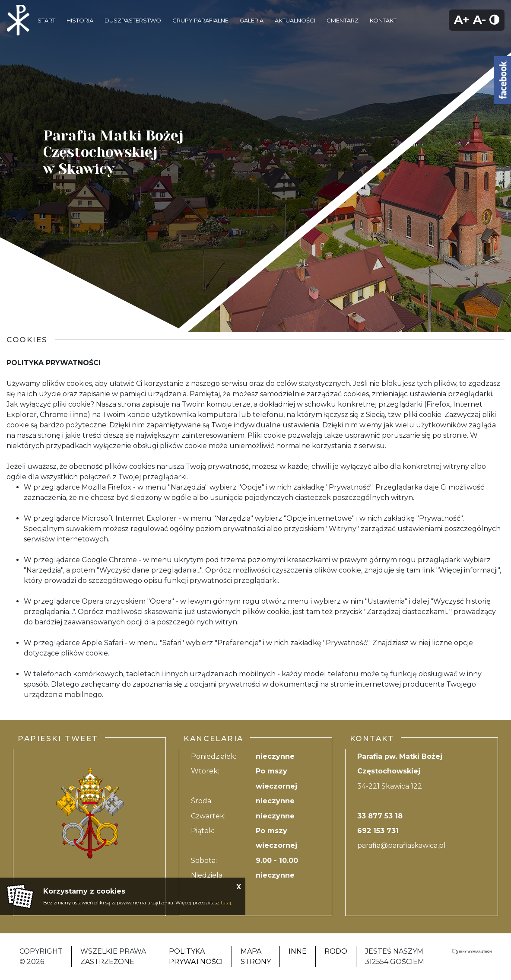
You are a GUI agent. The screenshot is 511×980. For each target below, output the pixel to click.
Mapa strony (256, 956)
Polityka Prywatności (196, 956)
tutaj (226, 903)
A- (479, 20)
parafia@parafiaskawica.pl (401, 845)
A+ (462, 20)
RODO (336, 951)
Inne (298, 951)
